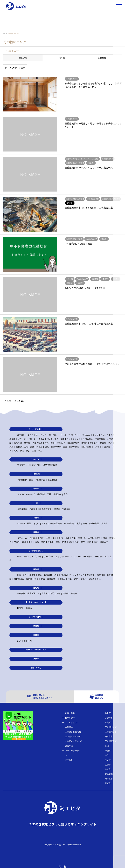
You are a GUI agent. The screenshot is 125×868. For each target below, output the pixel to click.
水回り (17, 542)
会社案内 (69, 727)
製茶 (36, 579)
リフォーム (22, 538)
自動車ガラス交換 (59, 447)
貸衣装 (107, 447)
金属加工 (61, 579)
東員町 (108, 723)
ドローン (32, 439)
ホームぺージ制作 (84, 557)
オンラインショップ (26, 494)
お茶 (19, 641)
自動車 (66, 593)
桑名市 (108, 713)
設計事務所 (74, 542)
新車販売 (94, 443)
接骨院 (84, 443)
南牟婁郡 (109, 779)
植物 (85, 524)
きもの (36, 524)
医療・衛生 (22, 575)
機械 (105, 538)
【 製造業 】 (36, 569)
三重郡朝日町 (111, 732)
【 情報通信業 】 (36, 551)
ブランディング (67, 557)
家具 (78, 524)
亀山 (107, 746)
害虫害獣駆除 (73, 443)
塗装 (55, 538)
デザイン (22, 439)
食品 (40, 451)
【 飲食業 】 (36, 626)
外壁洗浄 (61, 443)
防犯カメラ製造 (87, 579)
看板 (37, 542)
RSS (65, 867)
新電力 (29, 608)
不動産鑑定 (52, 480)
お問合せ (69, 760)
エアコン (21, 435)
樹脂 (56, 575)
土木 (48, 538)
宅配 (52, 593)
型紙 (40, 575)
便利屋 (27, 443)
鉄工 (70, 579)
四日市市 (109, 737)
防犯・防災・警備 (28, 451)
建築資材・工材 (44, 494)
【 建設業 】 (36, 532)
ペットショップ (74, 439)
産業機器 (101, 575)
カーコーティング (68, 435)
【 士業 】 (36, 503)
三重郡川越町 (111, 727)
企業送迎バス (33, 593)
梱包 (58, 593)
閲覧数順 (102, 58)
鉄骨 (96, 542)
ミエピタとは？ (72, 723)
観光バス (75, 593)
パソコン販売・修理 (56, 439)
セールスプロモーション (36, 650)
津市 (107, 755)
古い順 (62, 58)
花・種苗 (97, 447)
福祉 (32, 447)
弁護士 (32, 509)
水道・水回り (36, 668)
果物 (26, 641)
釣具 (16, 451)
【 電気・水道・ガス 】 (36, 602)
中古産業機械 (56, 524)
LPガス (20, 608)
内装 (42, 538)
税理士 (57, 509)
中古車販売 (100, 439)
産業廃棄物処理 (50, 465)
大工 (74, 538)
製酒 (43, 579)
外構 (61, 538)
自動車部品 (94, 524)
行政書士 (66, 509)
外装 (67, 538)
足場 (83, 542)
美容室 (39, 447)
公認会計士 (22, 509)
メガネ (45, 524)
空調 (43, 542)
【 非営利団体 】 (36, 617)
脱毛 (47, 447)
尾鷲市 (108, 783)
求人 (110, 443)
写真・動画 (50, 443)
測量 (24, 542)
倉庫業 (45, 593)
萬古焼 (104, 524)
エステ (30, 435)
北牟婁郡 (109, 774)
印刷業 (32, 575)
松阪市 (108, 760)
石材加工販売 (22, 447)
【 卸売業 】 (36, 489)
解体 (64, 542)
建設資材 (48, 575)
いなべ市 (109, 718)
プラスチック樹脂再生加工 (29, 465)
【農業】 (36, 635)
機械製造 (91, 575)
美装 (58, 542)
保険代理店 (37, 443)
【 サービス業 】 (36, 429)
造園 (89, 542)
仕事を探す (70, 718)
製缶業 (29, 579)
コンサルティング (100, 435)
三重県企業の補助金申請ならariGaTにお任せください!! (73, 737)
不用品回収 (88, 439)
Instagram (60, 867)
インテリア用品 (24, 524)
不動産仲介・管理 (25, 480)
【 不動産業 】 (36, 474)
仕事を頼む (70, 713)
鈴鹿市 (108, 751)
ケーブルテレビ (51, 557)
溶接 (31, 542)
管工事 (51, 542)
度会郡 (108, 765)
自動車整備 (86, 447)
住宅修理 (18, 443)
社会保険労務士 (45, 509)
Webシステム (23, 557)
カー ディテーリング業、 (47, 435)
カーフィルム (84, 435)
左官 (98, 538)
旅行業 (103, 443)
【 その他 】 (36, 459)
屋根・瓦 (82, 538)
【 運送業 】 (36, 588)
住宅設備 (33, 538)
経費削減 (69, 746)
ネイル (41, 439)
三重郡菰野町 (111, 741)
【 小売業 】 (36, 518)
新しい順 (23, 58)
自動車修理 (74, 447)
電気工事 (104, 542)
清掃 (11, 447)
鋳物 (76, 579)
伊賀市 (108, 769)
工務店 (91, 538)
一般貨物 (21, 593)
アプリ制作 (36, 557)
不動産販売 (40, 480)
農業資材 (57, 494)
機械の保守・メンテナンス (73, 575)
